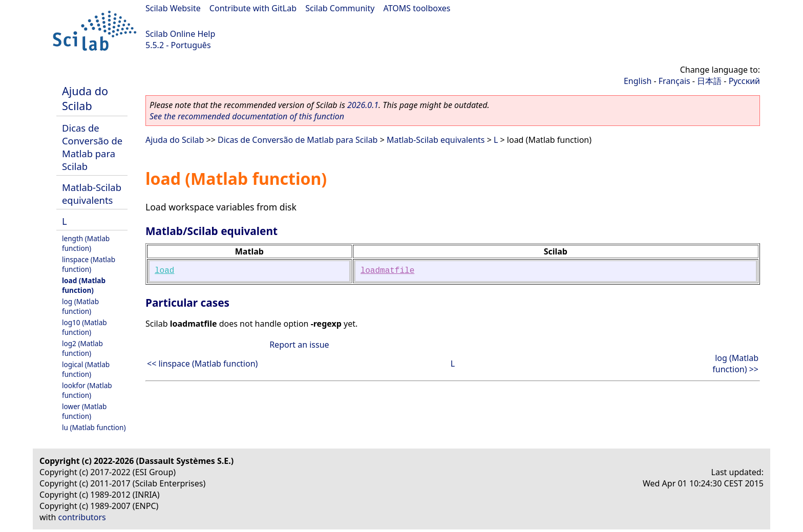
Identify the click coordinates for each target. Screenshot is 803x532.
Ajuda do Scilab (85, 98)
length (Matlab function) (86, 243)
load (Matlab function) (84, 285)
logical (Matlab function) (86, 369)
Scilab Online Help (180, 34)
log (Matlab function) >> (735, 364)
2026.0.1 (363, 105)
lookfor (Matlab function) (87, 390)
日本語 (709, 81)
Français (674, 81)
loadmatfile (388, 271)
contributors (82, 517)
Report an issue (299, 345)
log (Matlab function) (80, 306)
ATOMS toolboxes (417, 8)
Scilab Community (340, 8)
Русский (744, 81)
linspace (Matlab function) (89, 264)
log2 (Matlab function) (82, 348)
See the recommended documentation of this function (247, 116)
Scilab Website (173, 8)
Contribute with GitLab (253, 8)
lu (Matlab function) (94, 427)
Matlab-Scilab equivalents (92, 194)
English (638, 81)
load (164, 271)
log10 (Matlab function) (84, 327)
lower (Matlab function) (84, 411)
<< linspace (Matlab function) (202, 364)
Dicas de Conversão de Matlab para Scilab (92, 147)
